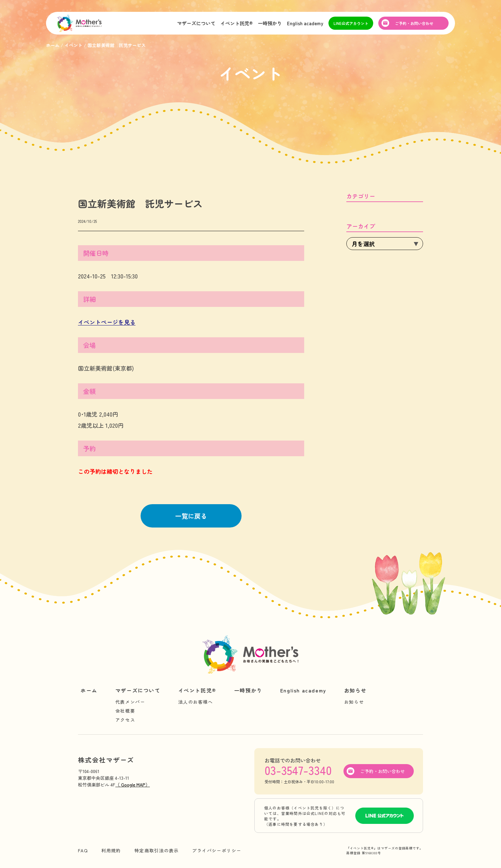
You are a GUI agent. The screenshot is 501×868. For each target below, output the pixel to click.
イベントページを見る (107, 322)
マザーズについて (196, 23)
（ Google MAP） (133, 785)
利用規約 (111, 850)
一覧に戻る (191, 516)
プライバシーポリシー (217, 850)
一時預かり (270, 23)
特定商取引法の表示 (157, 850)
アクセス (125, 720)
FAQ (83, 850)
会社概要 (125, 711)
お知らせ (355, 690)
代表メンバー (130, 702)
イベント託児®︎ (237, 23)
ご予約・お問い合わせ (414, 23)
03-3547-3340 (298, 770)
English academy (305, 23)
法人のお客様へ (196, 702)
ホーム (89, 690)
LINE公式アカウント (351, 23)
